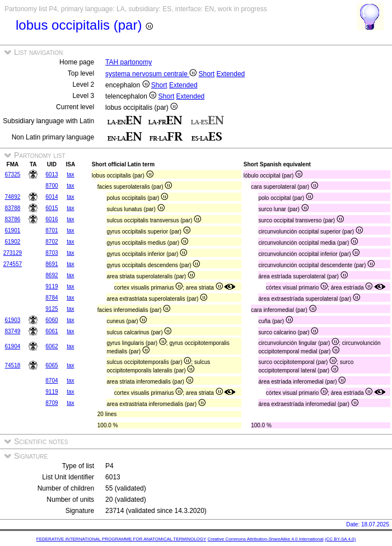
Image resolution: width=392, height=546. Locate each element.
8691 (52, 264)
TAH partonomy (129, 62)
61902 (12, 242)
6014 (52, 197)
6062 (52, 346)
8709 (52, 403)
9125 (52, 309)
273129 (13, 253)
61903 (12, 320)
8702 (52, 242)
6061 (52, 331)
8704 (52, 381)
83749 (12, 331)
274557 (13, 264)
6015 (52, 208)
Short (207, 74)
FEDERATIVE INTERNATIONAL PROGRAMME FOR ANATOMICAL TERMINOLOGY (121, 539)
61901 (12, 230)
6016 (52, 219)
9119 (52, 286)
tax (70, 174)
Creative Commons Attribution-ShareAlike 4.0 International (265, 539)
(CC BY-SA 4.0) (340, 539)
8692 (52, 275)
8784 (52, 298)
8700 (52, 186)
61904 (12, 346)
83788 (12, 208)
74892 (12, 197)
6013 (52, 174)
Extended (231, 74)
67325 (12, 174)
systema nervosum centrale (151, 74)
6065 (52, 365)
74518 (12, 365)
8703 (52, 253)
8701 (52, 230)
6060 (52, 320)
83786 (12, 219)
